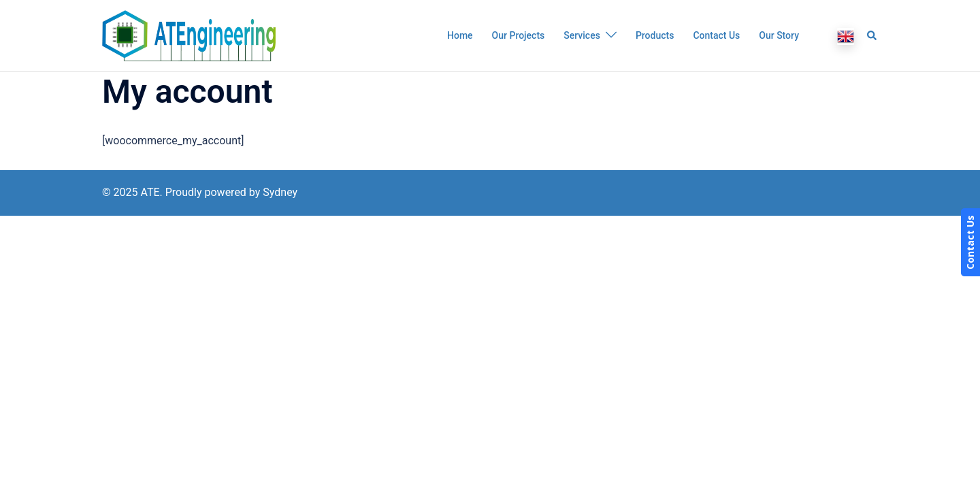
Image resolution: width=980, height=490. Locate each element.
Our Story (779, 35)
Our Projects (519, 35)
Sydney (280, 192)
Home (460, 35)
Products (655, 35)
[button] (872, 35)
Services (582, 35)
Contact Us (716, 35)
